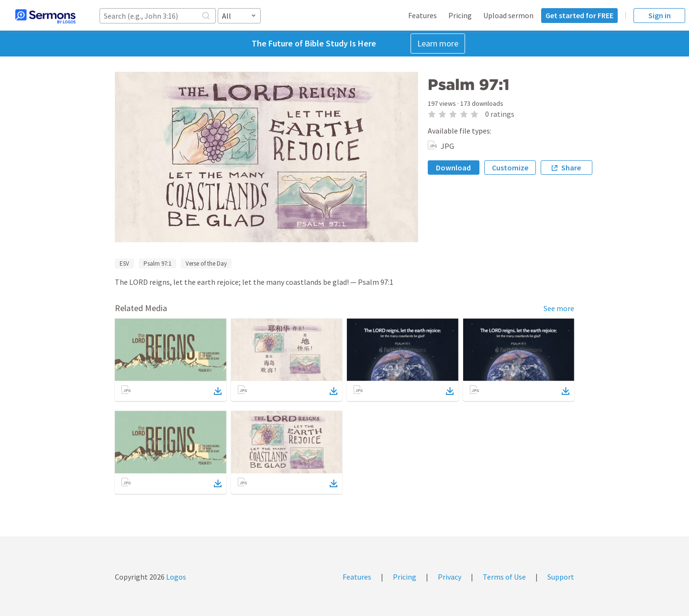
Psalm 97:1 (157, 263)
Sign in (660, 15)
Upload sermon (508, 15)
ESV (124, 263)
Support (561, 577)
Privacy (450, 577)
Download (453, 168)
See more (559, 308)
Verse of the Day (206, 263)
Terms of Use (504, 577)
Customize (510, 168)
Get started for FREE (579, 15)
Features (422, 15)
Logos (175, 577)
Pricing (460, 15)
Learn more (438, 43)
